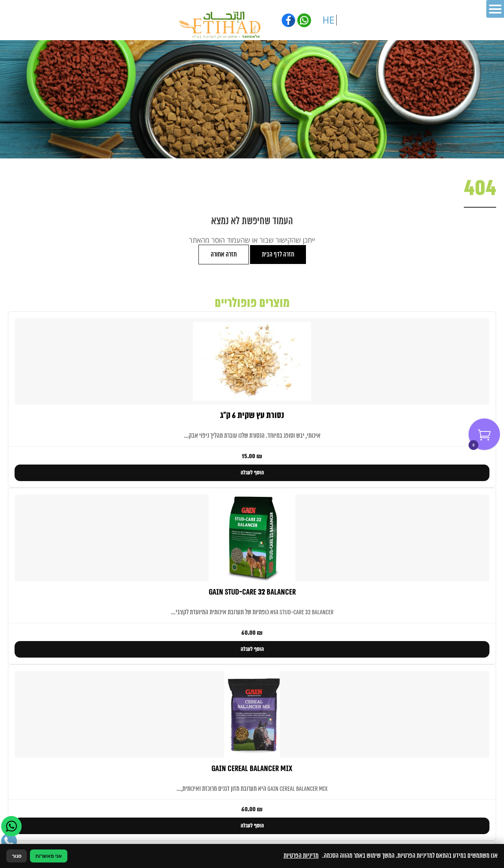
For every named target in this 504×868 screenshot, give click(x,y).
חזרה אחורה (224, 255)
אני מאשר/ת (49, 856)
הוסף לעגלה (252, 473)
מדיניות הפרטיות (301, 856)
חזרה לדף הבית (278, 255)
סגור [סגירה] (17, 856)
